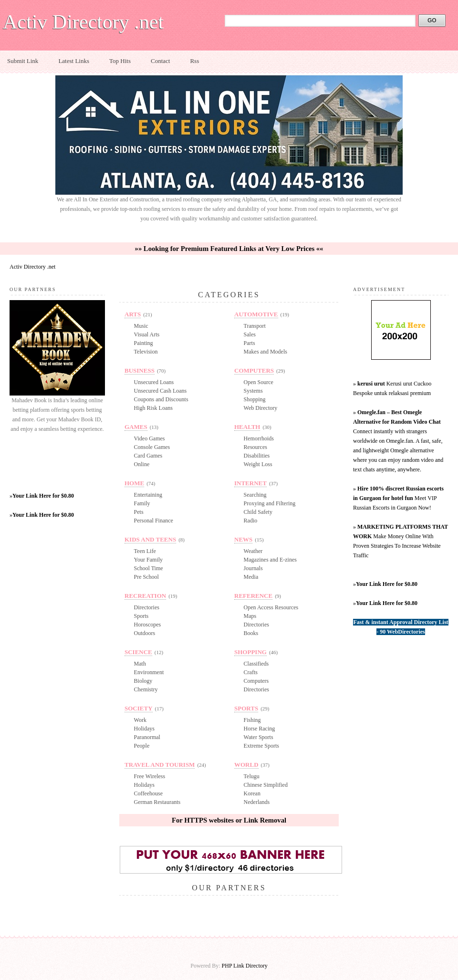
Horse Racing (260, 729)
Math (140, 664)
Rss (194, 61)
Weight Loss (258, 464)
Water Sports (259, 737)
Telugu (252, 776)
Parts (250, 343)
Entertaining (148, 495)
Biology (143, 681)
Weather (253, 551)
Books (251, 633)
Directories (147, 607)
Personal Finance (154, 521)
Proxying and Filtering (270, 503)
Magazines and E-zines (270, 560)
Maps (250, 616)
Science (138, 652)
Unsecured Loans (154, 382)
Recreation (145, 596)
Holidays (144, 729)
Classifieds (256, 664)
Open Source (259, 382)
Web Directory (261, 408)
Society (139, 708)
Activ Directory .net (83, 22)
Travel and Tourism (160, 765)
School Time (149, 568)
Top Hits (120, 61)
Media (251, 577)
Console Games (152, 447)
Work (140, 720)
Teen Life (145, 551)
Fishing (252, 720)
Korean (252, 793)
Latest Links (74, 61)
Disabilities (257, 456)
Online (142, 464)
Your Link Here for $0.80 (43, 496)
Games (136, 427)
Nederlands (257, 802)
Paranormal (147, 737)
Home (134, 483)
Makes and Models (265, 352)
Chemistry (146, 689)
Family (142, 503)
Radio (251, 521)
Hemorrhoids (259, 438)
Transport (255, 326)
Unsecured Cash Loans (161, 391)
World (246, 765)
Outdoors (145, 633)
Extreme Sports (261, 746)
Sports (141, 616)
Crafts (251, 672)
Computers (254, 370)
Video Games (150, 438)
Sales (250, 334)
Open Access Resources (271, 607)
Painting (144, 343)
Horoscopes (148, 625)
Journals (253, 568)
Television (146, 352)
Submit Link (23, 61)
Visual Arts (147, 334)
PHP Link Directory (245, 966)
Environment (149, 672)
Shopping (255, 399)
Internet (250, 483)
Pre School (146, 577)
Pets (139, 512)
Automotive (256, 314)
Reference (253, 596)
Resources (255, 447)
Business (140, 370)
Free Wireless (150, 776)
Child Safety (258, 512)
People (142, 746)
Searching (255, 495)
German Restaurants (157, 802)
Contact (160, 61)
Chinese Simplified (266, 785)
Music (141, 326)
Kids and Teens (150, 539)
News (243, 539)
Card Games (148, 456)
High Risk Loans (153, 408)
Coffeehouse (148, 793)
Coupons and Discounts (161, 399)
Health (247, 427)
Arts (133, 314)
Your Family (148, 560)
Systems (253, 391)
